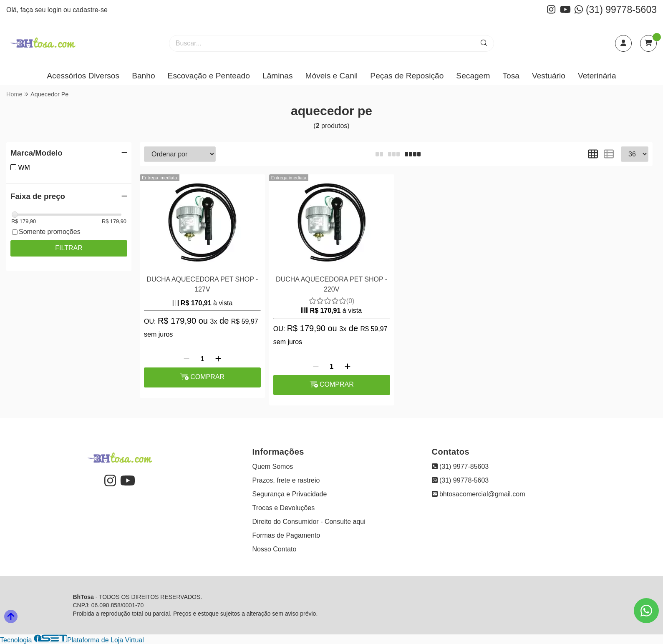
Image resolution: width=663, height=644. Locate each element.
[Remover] (187, 359)
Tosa (511, 76)
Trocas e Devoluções (284, 508)
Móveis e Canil (332, 76)
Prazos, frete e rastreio (286, 480)
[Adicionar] (218, 359)
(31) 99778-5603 (616, 10)
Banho (143, 76)
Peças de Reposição (407, 76)
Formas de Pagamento (286, 535)
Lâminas (278, 76)
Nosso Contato (275, 549)
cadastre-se (90, 10)
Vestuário (549, 76)
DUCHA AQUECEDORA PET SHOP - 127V (202, 284)
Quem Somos (273, 467)
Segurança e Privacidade (290, 494)
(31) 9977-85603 (460, 467)
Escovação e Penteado (209, 76)
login (55, 10)
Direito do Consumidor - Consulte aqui (309, 522)
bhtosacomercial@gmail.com (479, 494)
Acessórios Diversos (83, 76)
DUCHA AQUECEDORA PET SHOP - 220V (331, 284)
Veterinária (597, 76)
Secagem (473, 76)
